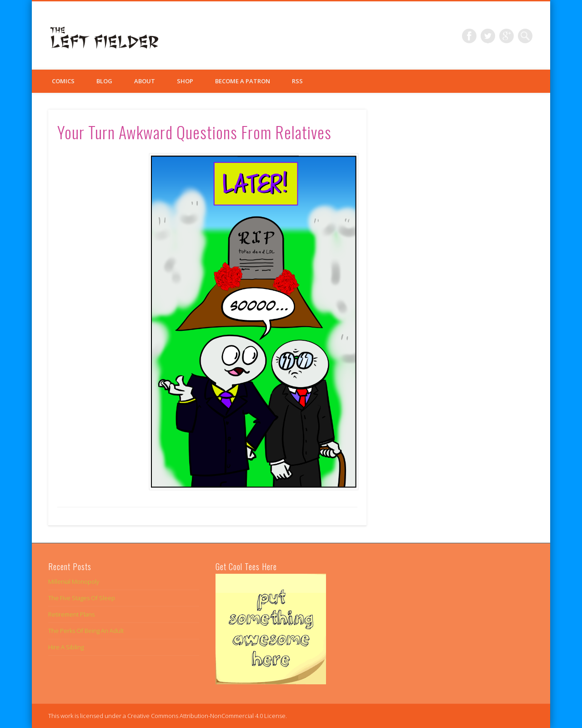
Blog (104, 81)
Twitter (488, 36)
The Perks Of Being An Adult (86, 631)
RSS (297, 81)
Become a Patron (243, 81)
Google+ (507, 36)
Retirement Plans (71, 614)
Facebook (469, 36)
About (145, 81)
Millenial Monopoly (74, 581)
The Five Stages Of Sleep (82, 598)
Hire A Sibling (66, 647)
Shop (185, 81)
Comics (63, 81)
